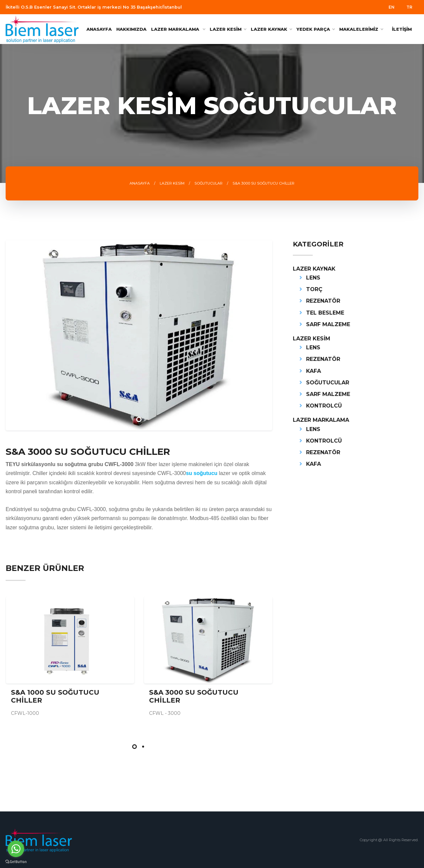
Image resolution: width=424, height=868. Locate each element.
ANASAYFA (99, 29)
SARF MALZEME (328, 324)
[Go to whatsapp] (16, 849)
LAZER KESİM (228, 29)
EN (392, 7)
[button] (134, 747)
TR (409, 7)
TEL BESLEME (325, 313)
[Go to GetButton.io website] (16, 861)
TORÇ (314, 289)
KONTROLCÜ (324, 406)
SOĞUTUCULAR (328, 383)
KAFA (314, 371)
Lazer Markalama (178, 29)
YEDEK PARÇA (316, 29)
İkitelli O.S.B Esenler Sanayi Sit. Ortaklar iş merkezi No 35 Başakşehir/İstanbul (94, 7)
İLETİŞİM (402, 29)
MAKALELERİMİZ (361, 29)
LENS (313, 278)
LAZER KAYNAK (271, 29)
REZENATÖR (323, 301)
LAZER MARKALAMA (321, 420)
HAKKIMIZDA (131, 29)
